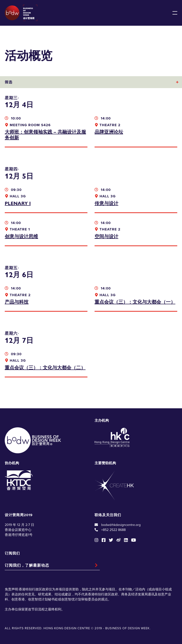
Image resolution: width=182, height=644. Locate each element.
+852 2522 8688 (113, 530)
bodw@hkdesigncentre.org (121, 525)
